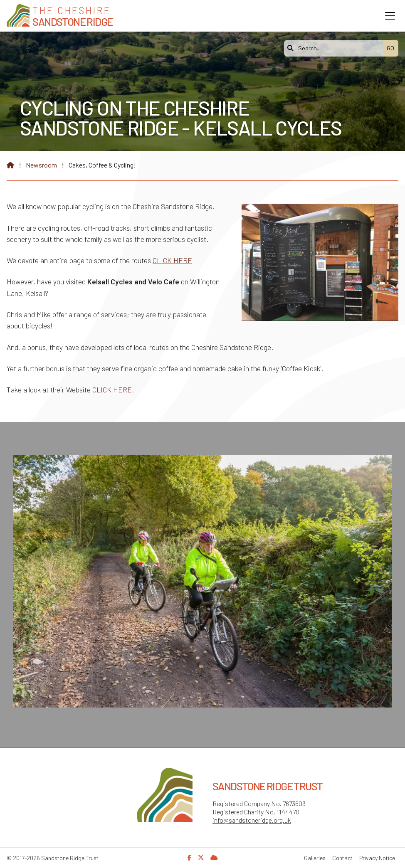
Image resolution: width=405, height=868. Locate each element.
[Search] (336, 48)
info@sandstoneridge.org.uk (252, 820)
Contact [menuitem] (342, 858)
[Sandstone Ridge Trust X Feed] (201, 857)
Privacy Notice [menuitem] (377, 858)
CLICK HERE (172, 260)
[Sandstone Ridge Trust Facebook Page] (189, 857)
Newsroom (41, 165)
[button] (390, 16)
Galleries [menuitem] (315, 858)
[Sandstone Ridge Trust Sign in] (214, 857)
